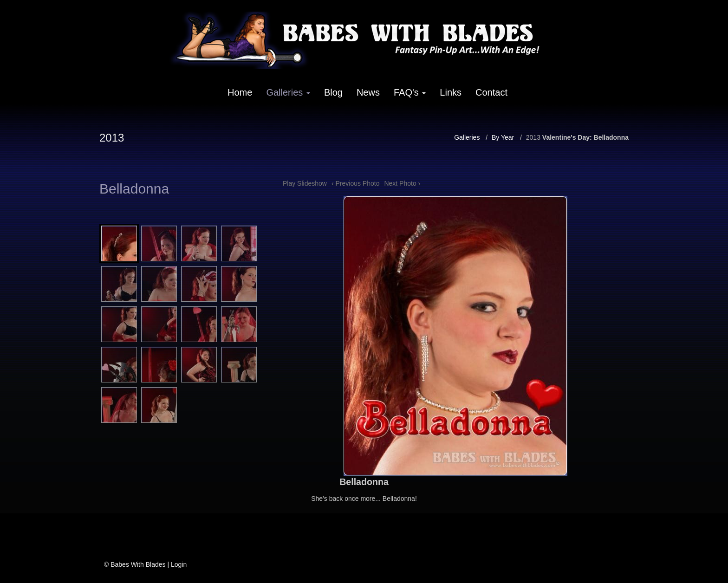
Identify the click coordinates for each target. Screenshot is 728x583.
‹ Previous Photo (356, 183)
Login (179, 564)
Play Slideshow (305, 183)
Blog (333, 92)
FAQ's (410, 92)
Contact (491, 92)
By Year (503, 137)
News (368, 92)
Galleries (288, 92)
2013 (533, 137)
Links (451, 92)
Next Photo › (402, 183)
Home (240, 92)
